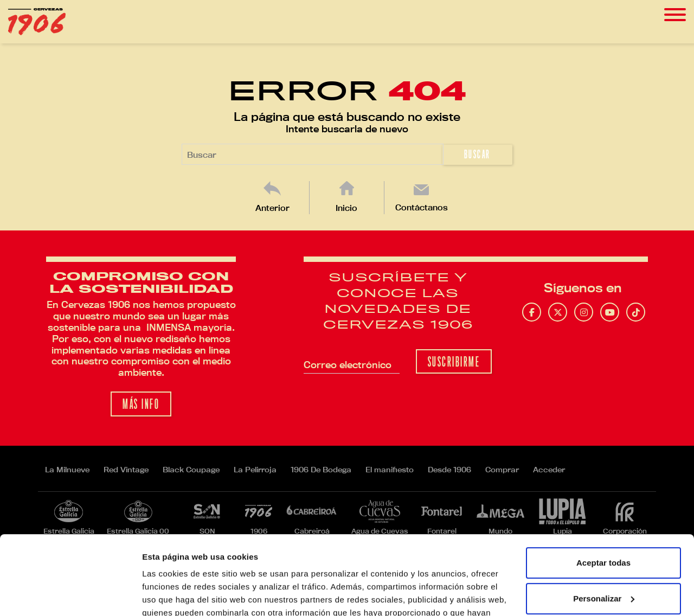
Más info (141, 404)
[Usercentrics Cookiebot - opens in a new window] (70, 595)
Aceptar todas (603, 489)
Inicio (346, 208)
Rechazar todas (604, 560)
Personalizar (604, 524)
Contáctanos (422, 207)
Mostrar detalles (174, 595)
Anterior (272, 208)
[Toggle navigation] (675, 15)
